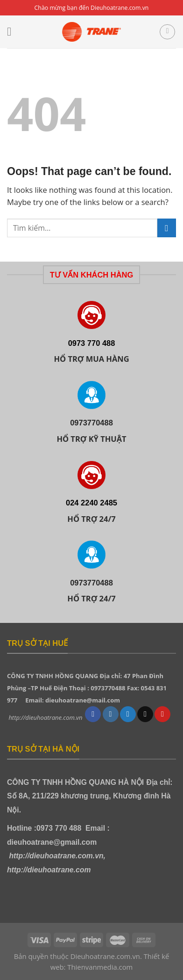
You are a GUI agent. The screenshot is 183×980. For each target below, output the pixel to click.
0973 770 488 (92, 343)
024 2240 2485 (91, 503)
